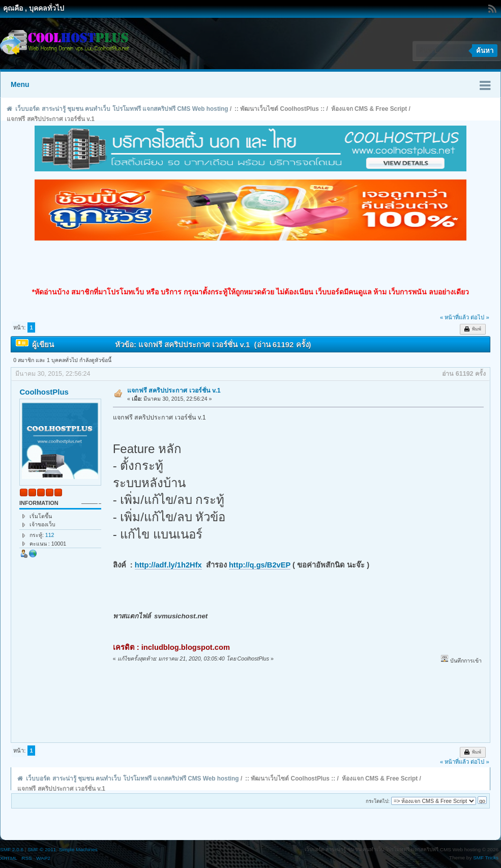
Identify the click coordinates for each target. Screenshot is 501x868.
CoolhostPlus (44, 392)
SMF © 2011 (42, 849)
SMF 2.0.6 (12, 849)
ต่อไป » (480, 317)
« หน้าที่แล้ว (454, 317)
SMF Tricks (486, 858)
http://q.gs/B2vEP (260, 565)
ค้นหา (485, 51)
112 (50, 535)
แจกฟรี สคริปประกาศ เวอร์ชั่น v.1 (174, 391)
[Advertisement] (251, 264)
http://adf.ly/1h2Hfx (168, 565)
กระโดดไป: (378, 801)
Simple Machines (78, 849)
